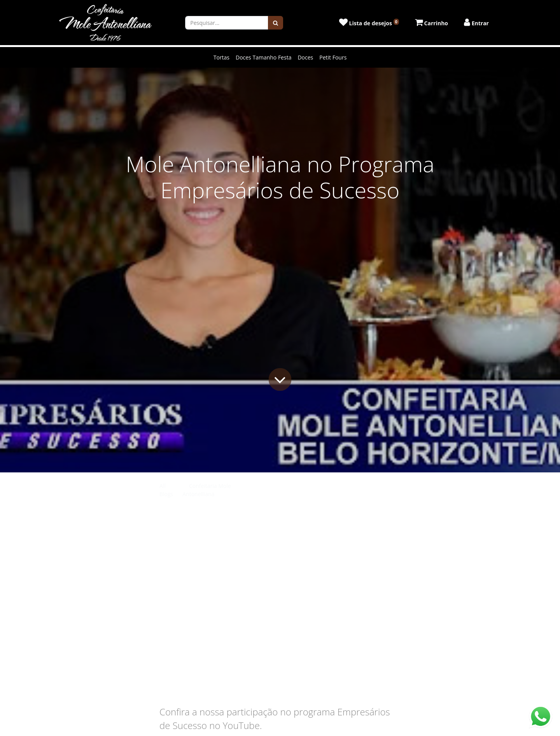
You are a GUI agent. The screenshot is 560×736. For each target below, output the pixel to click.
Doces (305, 57)
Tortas (221, 57)
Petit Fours (333, 57)
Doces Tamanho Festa (263, 57)
